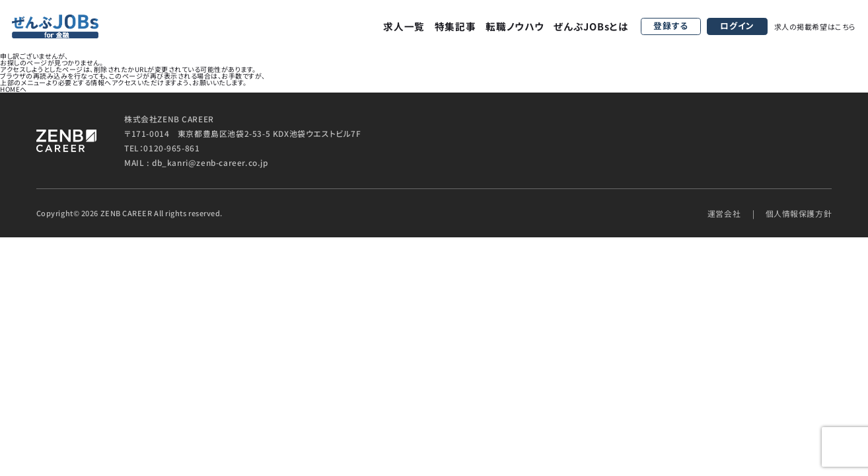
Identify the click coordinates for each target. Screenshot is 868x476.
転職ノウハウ (515, 26)
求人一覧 (404, 26)
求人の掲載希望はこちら (815, 26)
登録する (671, 25)
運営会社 (724, 213)
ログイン (737, 25)
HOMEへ (14, 89)
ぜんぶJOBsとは (591, 26)
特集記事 (455, 26)
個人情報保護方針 (799, 213)
